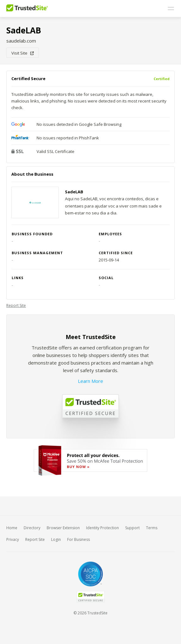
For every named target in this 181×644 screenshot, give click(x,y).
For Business (79, 539)
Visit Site (23, 53)
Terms (152, 528)
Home (12, 528)
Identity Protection (102, 528)
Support (132, 528)
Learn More (90, 381)
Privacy (13, 539)
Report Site (16, 305)
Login (56, 539)
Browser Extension (63, 528)
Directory (32, 528)
